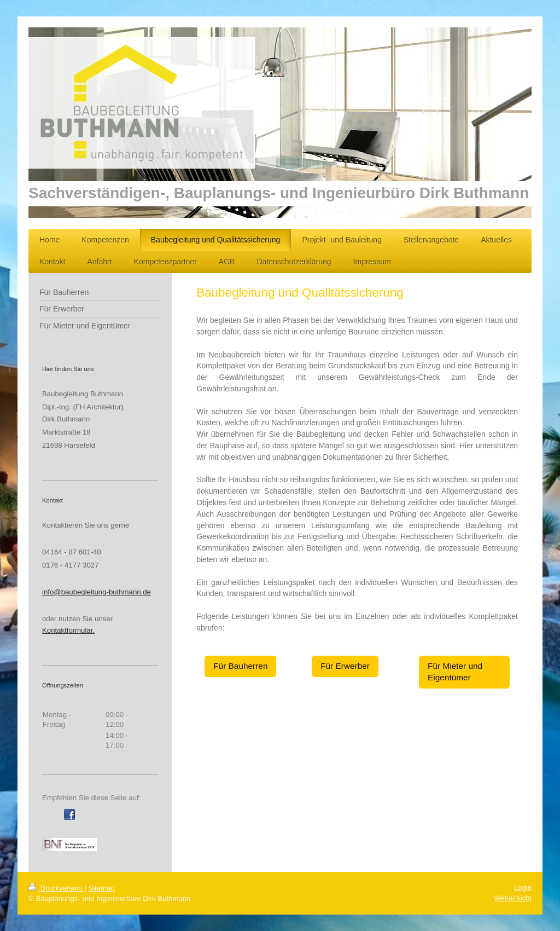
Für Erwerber (345, 666)
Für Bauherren (240, 666)
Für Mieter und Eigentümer (455, 672)
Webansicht (513, 898)
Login (523, 887)
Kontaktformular (67, 630)
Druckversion (56, 888)
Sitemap (101, 888)
